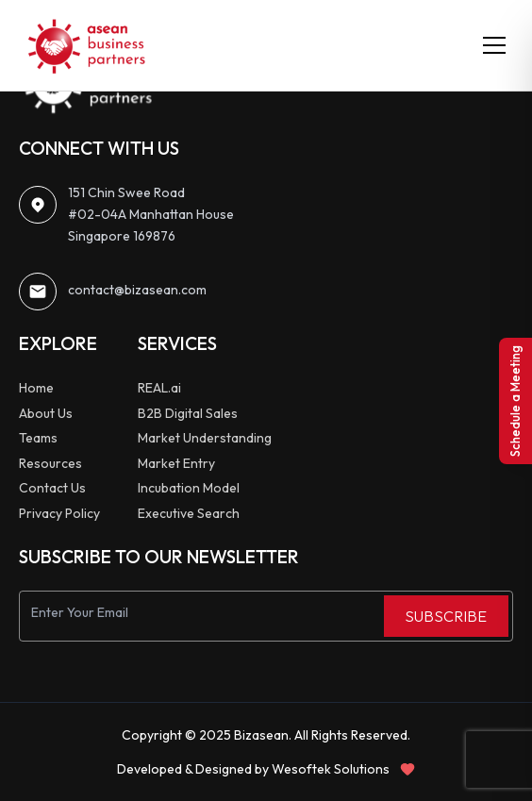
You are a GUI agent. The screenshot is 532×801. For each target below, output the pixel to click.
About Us (46, 413)
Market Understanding (205, 438)
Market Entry (176, 463)
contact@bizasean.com (137, 290)
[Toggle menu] (494, 45)
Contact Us (52, 488)
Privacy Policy (59, 513)
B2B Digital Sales (188, 413)
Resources (50, 463)
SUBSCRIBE (446, 616)
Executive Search (189, 513)
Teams (38, 438)
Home (36, 388)
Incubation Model (189, 488)
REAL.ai (159, 388)
